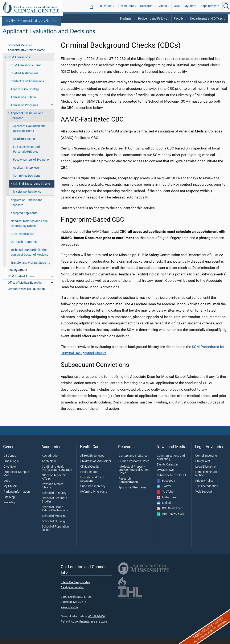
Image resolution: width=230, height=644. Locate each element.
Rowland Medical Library (53, 491)
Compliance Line (206, 461)
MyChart (190, 6)
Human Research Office (134, 467)
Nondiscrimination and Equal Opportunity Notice (30, 229)
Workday (9, 508)
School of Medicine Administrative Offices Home (26, 53)
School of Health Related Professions (55, 514)
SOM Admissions (167, 27)
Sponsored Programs (132, 493)
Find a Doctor (89, 477)
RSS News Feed (170, 514)
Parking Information (17, 497)
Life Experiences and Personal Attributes (26, 155)
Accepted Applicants (24, 219)
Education (105, 6)
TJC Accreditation (207, 492)
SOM (73, 27)
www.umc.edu (69, 613)
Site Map (9, 503)
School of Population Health (55, 534)
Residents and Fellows (153, 19)
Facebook (166, 486)
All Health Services (92, 461)
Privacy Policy (204, 486)
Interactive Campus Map (16, 479)
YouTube (165, 497)
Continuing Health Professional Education (57, 474)
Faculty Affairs (17, 276)
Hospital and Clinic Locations (92, 485)
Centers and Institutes (133, 461)
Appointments (210, 6)
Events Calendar (167, 470)
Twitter (164, 492)
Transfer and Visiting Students (30, 268)
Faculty (179, 19)
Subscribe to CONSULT (172, 481)
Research (146, 6)
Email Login (11, 467)
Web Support (204, 497)
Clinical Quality (90, 472)
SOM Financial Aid (22, 239)
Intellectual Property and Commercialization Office (134, 475)
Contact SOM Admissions (27, 87)
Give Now (10, 472)
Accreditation (51, 461)
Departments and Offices (206, 19)
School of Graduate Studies (54, 505)
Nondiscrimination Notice (207, 479)
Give (177, 6)
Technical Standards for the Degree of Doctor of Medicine (29, 258)
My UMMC (10, 492)
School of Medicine (54, 521)
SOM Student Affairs (21, 282)
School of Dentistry (54, 499)
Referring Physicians (94, 497)
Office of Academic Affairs (54, 483)
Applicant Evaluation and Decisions (205, 27)
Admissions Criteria (23, 103)
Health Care (126, 6)
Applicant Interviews (26, 173)
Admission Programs (24, 111)
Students (126, 19)
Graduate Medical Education (26, 294)
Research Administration (128, 486)
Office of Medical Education (26, 288)
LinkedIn (165, 508)
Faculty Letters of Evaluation (32, 165)
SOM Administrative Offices (31, 20)
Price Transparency (93, 492)
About (163, 6)
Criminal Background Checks (32, 189)
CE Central (10, 461)
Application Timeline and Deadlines (27, 208)
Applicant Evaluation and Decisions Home (29, 134)
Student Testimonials (24, 79)
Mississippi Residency (27, 197)
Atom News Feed (171, 519)
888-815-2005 (99, 627)
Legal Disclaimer (206, 472)
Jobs (7, 486)
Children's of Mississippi (96, 467)
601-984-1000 (96, 622)
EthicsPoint (203, 467)
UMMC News (165, 475)
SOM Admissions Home (26, 71)
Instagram (166, 503)
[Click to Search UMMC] (226, 6)
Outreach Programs (24, 247)
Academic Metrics (25, 144)
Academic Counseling (25, 95)
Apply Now (49, 467)
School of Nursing (53, 527)
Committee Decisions (27, 181)
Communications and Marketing (171, 463)
